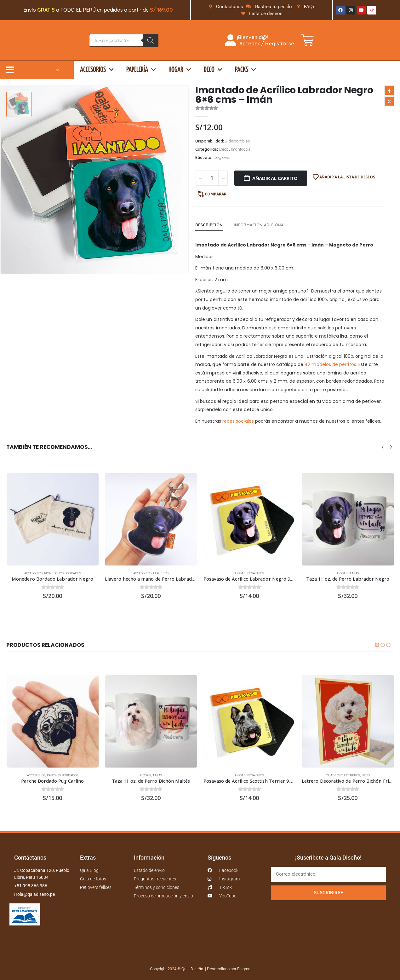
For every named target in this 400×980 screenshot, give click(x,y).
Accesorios (97, 70)
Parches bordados (63, 773)
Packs (246, 70)
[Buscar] (151, 40)
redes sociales (238, 421)
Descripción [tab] (209, 225)
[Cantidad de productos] (212, 178)
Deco (213, 70)
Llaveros (161, 573)
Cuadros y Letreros (343, 773)
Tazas (354, 573)
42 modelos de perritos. (331, 364)
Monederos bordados (63, 573)
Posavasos (256, 573)
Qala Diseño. (193, 965)
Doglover (222, 157)
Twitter (389, 101)
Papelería (141, 70)
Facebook (389, 90)
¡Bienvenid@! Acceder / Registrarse (260, 40)
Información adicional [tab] (260, 225)
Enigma (244, 965)
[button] (382, 447)
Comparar (216, 194)
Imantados (240, 149)
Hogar (180, 70)
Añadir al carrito (275, 178)
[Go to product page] (53, 519)
